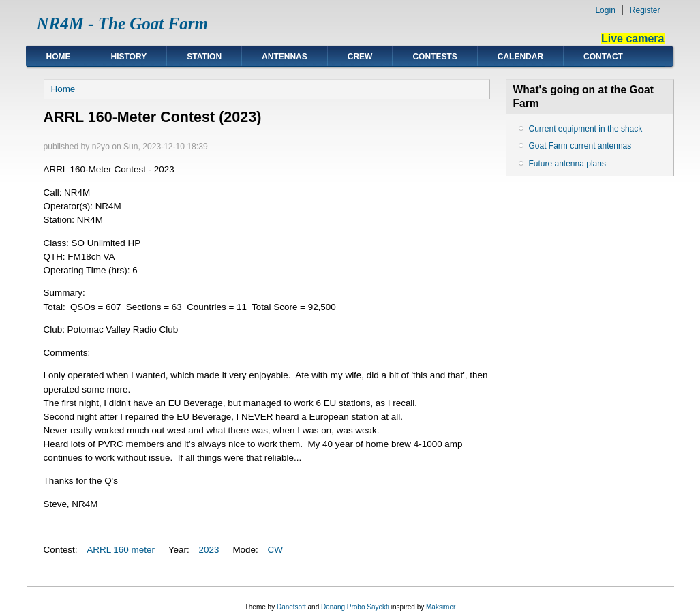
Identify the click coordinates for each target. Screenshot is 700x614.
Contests (435, 57)
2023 (209, 550)
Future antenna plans (567, 164)
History (129, 57)
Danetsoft (291, 607)
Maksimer (441, 607)
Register (645, 10)
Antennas (285, 57)
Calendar (520, 57)
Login (605, 10)
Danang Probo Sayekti (355, 607)
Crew (360, 57)
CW (275, 550)
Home (59, 57)
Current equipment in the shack (586, 129)
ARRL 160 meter (121, 550)
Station (204, 57)
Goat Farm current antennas (580, 146)
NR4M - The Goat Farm (122, 24)
